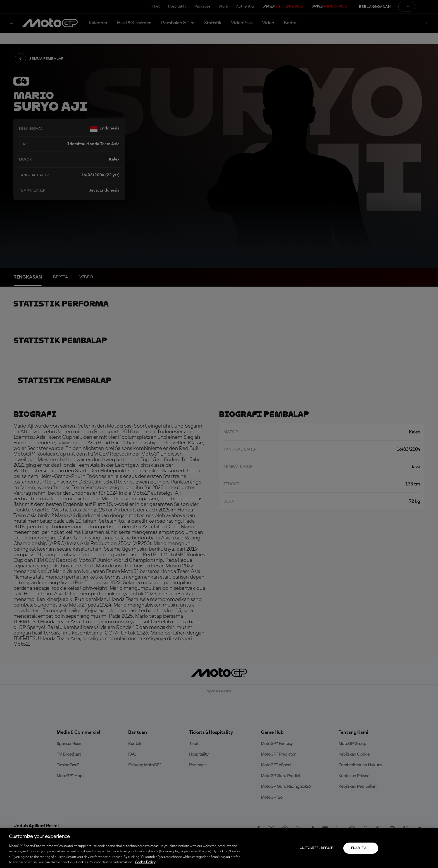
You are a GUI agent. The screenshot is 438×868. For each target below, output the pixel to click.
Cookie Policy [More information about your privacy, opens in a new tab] (145, 862)
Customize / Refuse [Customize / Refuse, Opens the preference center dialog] (316, 848)
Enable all (361, 848)
